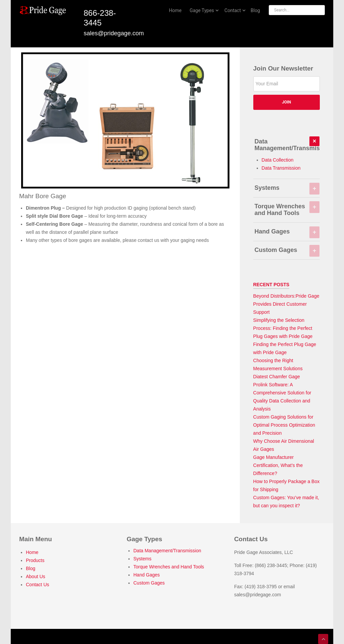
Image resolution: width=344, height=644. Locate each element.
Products (35, 560)
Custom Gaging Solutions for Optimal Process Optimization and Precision (284, 425)
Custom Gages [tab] (287, 250)
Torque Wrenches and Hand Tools (169, 567)
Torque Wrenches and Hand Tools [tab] (287, 209)
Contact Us (37, 585)
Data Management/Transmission (167, 551)
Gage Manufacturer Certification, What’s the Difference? (278, 465)
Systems (142, 559)
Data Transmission (281, 168)
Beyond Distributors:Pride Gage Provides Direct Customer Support (286, 304)
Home (32, 552)
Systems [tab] (287, 188)
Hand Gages (147, 575)
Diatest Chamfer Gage (277, 377)
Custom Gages (149, 583)
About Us (36, 576)
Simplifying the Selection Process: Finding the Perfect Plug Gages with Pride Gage (283, 328)
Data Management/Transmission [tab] (287, 144)
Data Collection (278, 160)
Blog (31, 568)
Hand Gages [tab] (287, 231)
